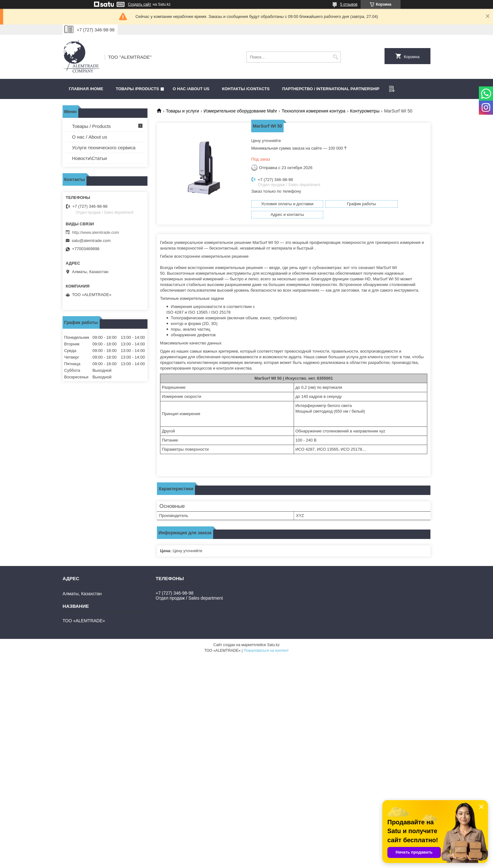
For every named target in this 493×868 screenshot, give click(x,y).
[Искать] (335, 57)
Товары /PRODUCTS (137, 89)
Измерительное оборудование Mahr (241, 111)
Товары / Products (91, 126)
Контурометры (365, 111)
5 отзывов (349, 4)
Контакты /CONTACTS (246, 89)
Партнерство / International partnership (331, 89)
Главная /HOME (86, 89)
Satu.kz (273, 637)
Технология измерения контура (314, 111)
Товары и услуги (182, 111)
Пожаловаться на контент (266, 643)
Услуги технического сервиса (104, 148)
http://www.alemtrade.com (96, 232)
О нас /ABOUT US (191, 89)
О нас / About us (90, 137)
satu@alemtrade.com (91, 241)
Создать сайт (140, 4)
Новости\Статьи (89, 158)
